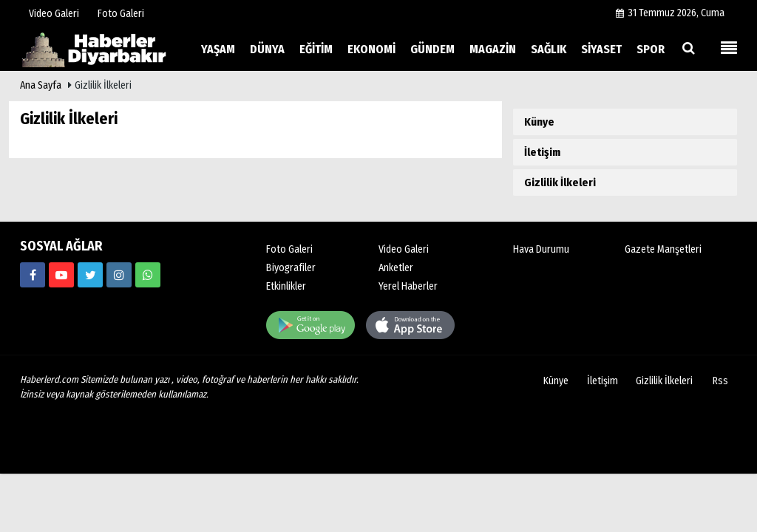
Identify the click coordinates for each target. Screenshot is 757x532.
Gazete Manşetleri (663, 249)
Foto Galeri (289, 249)
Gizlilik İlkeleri (560, 183)
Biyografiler (291, 268)
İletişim (542, 152)
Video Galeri (404, 249)
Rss (720, 381)
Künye (539, 122)
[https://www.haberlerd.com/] (33, 275)
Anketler (396, 268)
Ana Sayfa (41, 85)
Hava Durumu (541, 249)
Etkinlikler (286, 286)
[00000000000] (148, 275)
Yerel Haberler (408, 286)
